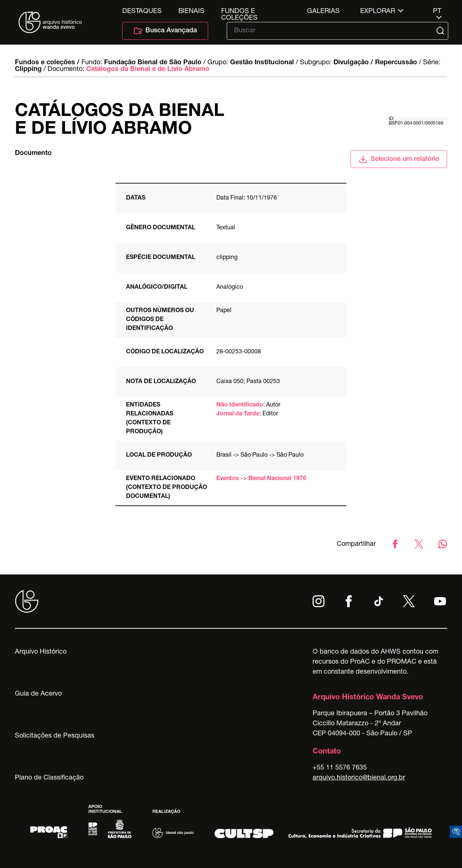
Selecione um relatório (399, 159)
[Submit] (441, 31)
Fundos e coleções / (47, 63)
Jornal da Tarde (238, 414)
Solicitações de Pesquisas (55, 736)
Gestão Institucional (262, 63)
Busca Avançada (165, 31)
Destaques (142, 12)
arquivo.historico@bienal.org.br (359, 778)
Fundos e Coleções (239, 12)
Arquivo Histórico (41, 652)
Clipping (28, 69)
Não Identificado (240, 405)
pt (437, 12)
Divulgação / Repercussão (375, 63)
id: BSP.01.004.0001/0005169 (416, 121)
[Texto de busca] (332, 31)
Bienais (191, 12)
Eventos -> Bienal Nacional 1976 (261, 479)
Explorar (378, 12)
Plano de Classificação (49, 778)
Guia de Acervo (38, 694)
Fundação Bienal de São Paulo (153, 63)
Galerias (323, 12)
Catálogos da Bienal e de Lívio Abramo (148, 69)
